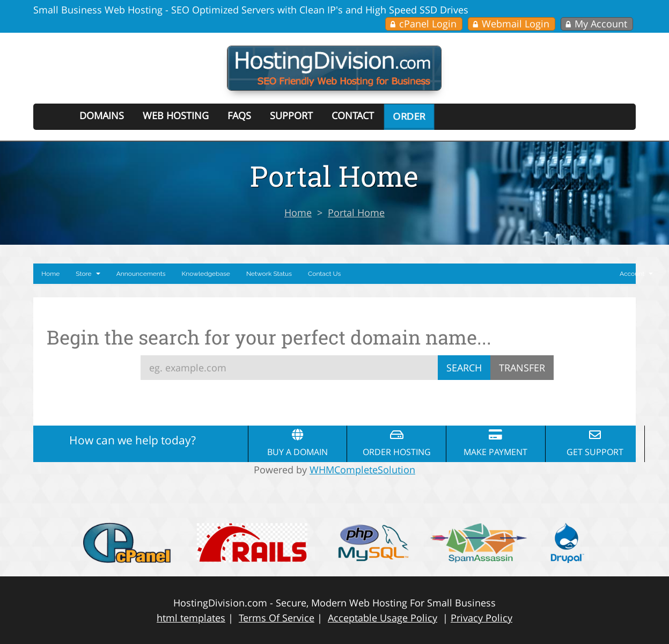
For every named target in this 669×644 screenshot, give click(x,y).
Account (636, 274)
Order (409, 116)
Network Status (269, 274)
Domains (102, 115)
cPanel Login (428, 24)
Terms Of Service (277, 618)
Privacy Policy (481, 618)
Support (291, 115)
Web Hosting (176, 115)
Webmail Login (516, 24)
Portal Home (356, 213)
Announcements (141, 274)
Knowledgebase (206, 274)
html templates (191, 618)
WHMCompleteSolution (362, 470)
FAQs (239, 115)
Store (88, 274)
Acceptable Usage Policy (383, 618)
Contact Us (324, 274)
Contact (353, 115)
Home (298, 213)
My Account (601, 24)
